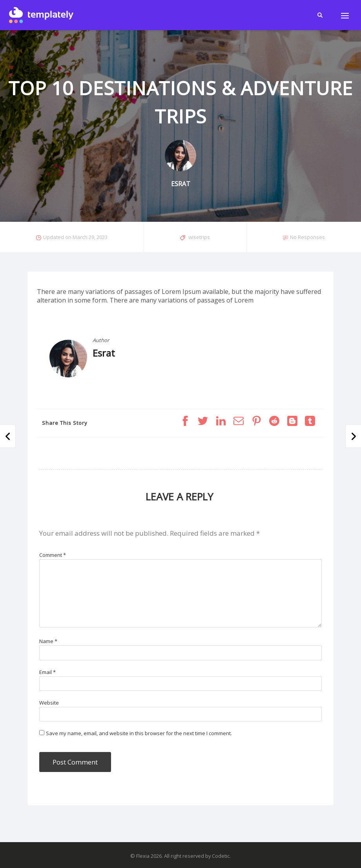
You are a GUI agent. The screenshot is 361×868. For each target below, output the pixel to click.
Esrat (104, 353)
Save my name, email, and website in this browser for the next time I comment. (139, 733)
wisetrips (199, 237)
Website (49, 703)
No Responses (307, 237)
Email (47, 672)
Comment (53, 555)
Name (48, 641)
